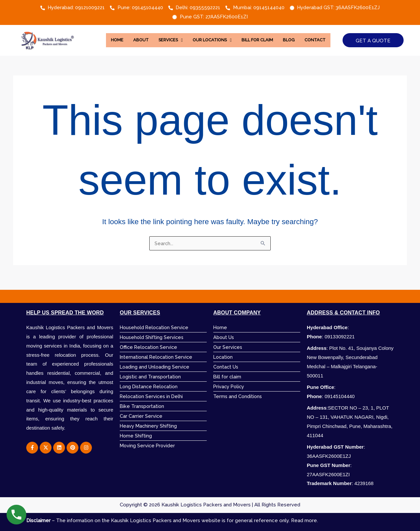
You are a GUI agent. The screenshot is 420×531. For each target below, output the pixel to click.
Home (127, 35)
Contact (218, 50)
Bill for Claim (276, 35)
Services (183, 35)
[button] (183, 35)
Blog (310, 35)
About (152, 35)
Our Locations (228, 35)
